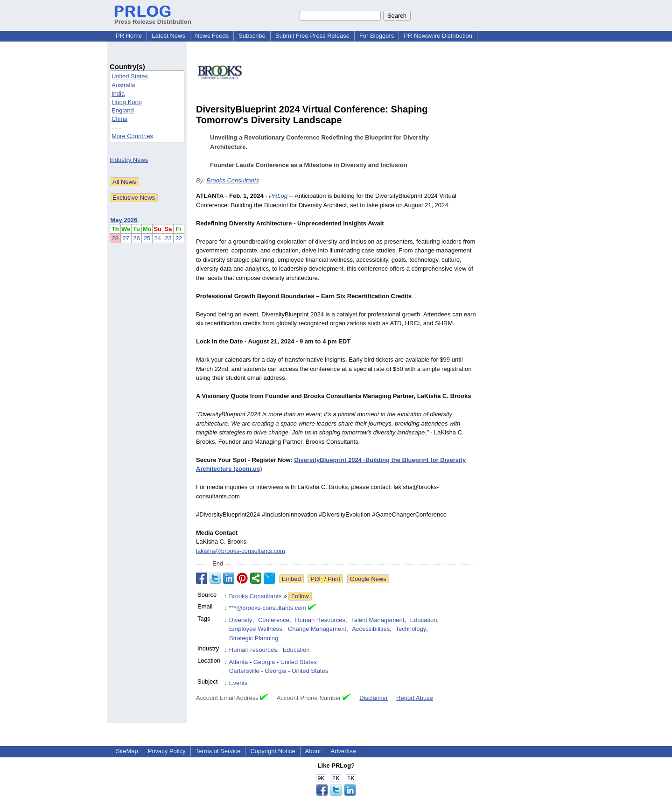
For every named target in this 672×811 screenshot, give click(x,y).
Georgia (264, 662)
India (118, 94)
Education (424, 620)
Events (238, 683)
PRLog (278, 196)
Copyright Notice (273, 751)
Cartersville (244, 671)
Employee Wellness (256, 629)
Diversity (241, 620)
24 (158, 238)
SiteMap (127, 751)
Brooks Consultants (233, 180)
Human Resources (320, 620)
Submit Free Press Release (312, 36)
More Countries (132, 136)
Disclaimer (374, 698)
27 (126, 238)
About (313, 751)
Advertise (343, 751)
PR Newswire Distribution (438, 36)
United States (130, 76)
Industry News (129, 160)
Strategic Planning (254, 638)
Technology (411, 629)
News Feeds (212, 36)
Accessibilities (371, 629)
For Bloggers (377, 36)
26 (136, 238)
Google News (368, 579)
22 (179, 238)
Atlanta (238, 662)
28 (115, 238)
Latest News (168, 36)
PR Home (129, 36)
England (123, 110)
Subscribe (252, 36)
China (119, 119)
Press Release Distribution (153, 18)
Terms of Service (218, 751)
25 (147, 238)
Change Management (317, 629)
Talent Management (378, 620)
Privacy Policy (167, 751)
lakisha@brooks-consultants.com (241, 551)
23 (168, 238)
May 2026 (124, 220)
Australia (123, 85)
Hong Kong (127, 102)
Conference (274, 620)
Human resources (253, 650)
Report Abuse (415, 698)
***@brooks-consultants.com (268, 608)
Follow (300, 596)
